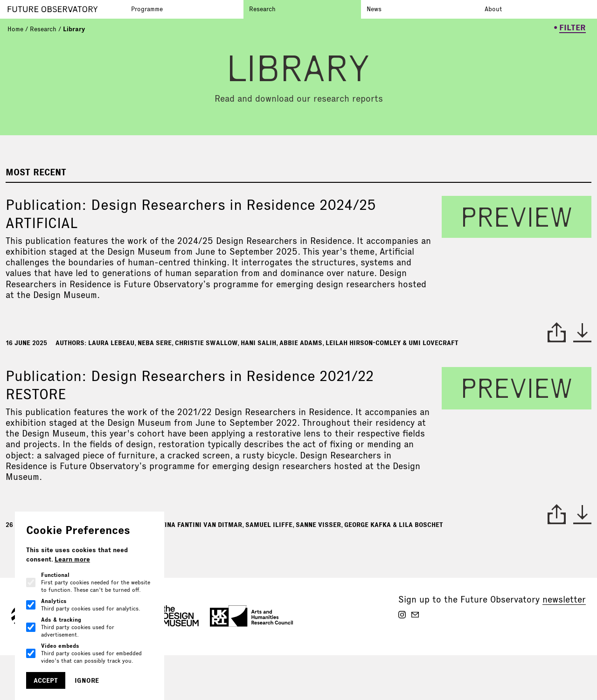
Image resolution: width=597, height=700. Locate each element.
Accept (46, 680)
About (493, 9)
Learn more (72, 559)
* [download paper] (582, 333)
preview (517, 217)
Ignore (87, 680)
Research (262, 9)
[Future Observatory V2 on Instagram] (402, 615)
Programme (147, 9)
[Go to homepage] (66, 9)
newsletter (564, 599)
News (374, 9)
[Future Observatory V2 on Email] (415, 615)
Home (15, 29)
